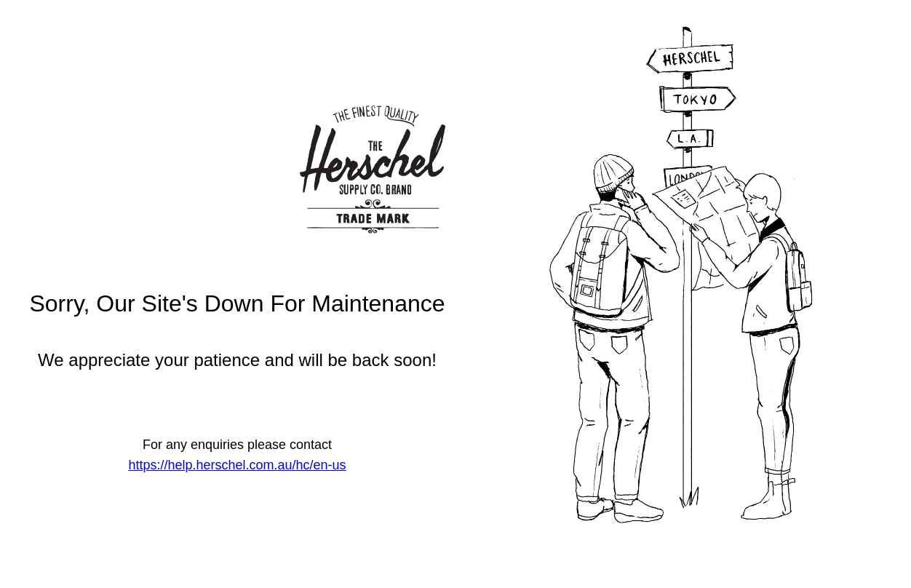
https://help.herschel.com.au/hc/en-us (237, 465)
